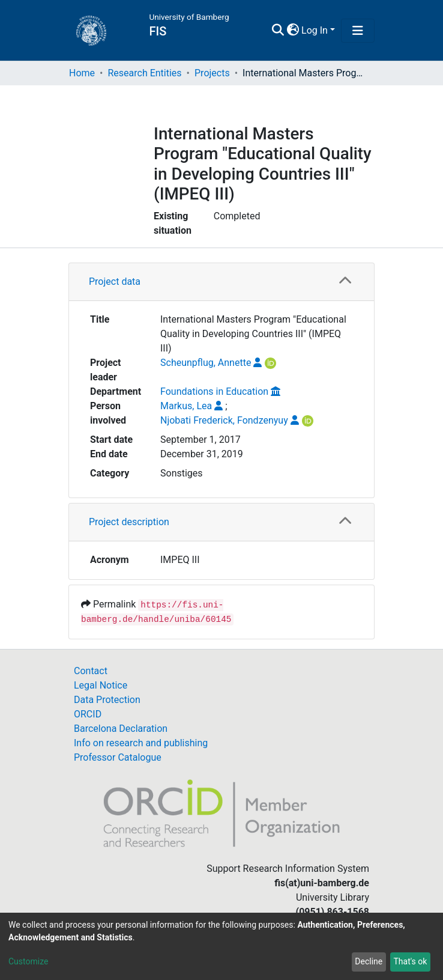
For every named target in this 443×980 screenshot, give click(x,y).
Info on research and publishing (141, 743)
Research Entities (144, 73)
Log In (315, 30)
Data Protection (107, 700)
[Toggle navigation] (358, 31)
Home (82, 73)
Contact (91, 671)
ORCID (88, 714)
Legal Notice (101, 685)
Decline (369, 961)
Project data (115, 282)
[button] (293, 31)
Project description (129, 522)
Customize (28, 961)
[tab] (221, 282)
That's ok (410, 961)
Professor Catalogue (118, 757)
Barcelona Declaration (121, 729)
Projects (212, 73)
